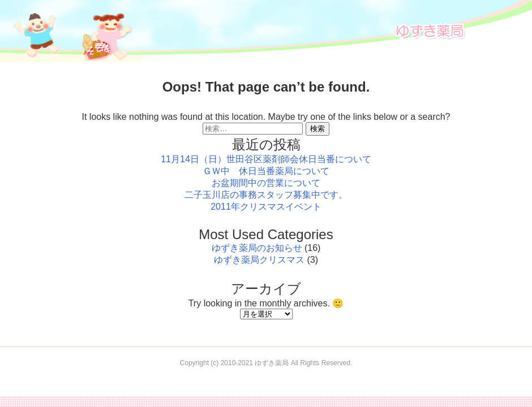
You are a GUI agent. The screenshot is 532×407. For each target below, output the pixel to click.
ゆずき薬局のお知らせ (257, 248)
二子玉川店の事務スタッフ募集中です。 (266, 195)
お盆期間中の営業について (266, 183)
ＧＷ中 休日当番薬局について (266, 171)
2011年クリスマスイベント (266, 207)
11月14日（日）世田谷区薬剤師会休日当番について (266, 159)
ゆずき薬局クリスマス (259, 260)
